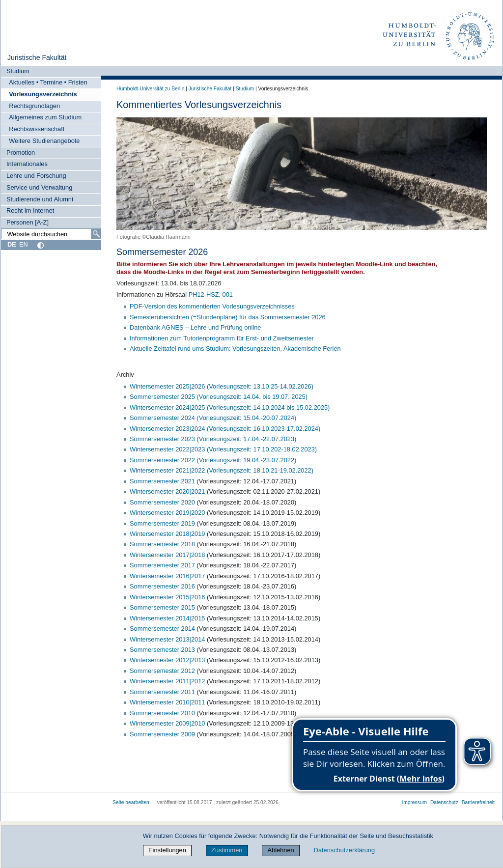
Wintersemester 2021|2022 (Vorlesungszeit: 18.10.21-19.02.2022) (222, 470)
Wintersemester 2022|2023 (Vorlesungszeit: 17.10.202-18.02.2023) (223, 449)
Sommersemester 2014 (162, 629)
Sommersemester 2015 (162, 607)
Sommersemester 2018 (163, 544)
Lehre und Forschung (36, 176)
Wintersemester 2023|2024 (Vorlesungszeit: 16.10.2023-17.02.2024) (225, 429)
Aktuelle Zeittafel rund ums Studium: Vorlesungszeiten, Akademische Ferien (235, 349)
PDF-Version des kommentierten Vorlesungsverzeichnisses (212, 306)
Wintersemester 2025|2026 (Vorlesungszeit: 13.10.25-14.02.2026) (222, 386)
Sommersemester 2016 (162, 586)
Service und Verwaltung (39, 187)
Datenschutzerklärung (344, 850)
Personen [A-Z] (28, 222)
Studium (18, 71)
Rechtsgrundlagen (34, 106)
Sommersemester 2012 (162, 671)
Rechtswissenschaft (37, 129)
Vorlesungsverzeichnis (43, 94)
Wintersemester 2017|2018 (167, 555)
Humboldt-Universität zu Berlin (150, 89)
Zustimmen (227, 850)
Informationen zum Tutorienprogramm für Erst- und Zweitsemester (222, 338)
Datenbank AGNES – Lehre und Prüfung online (196, 327)
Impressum (414, 802)
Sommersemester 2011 (162, 692)
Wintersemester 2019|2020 (167, 513)
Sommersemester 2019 (163, 523)
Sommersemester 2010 (162, 713)
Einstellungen (167, 850)
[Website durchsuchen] (51, 234)
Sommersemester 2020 (163, 502)
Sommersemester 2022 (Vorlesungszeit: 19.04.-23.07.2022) (213, 460)
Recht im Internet (30, 210)
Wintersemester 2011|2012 (167, 681)
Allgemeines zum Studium (45, 117)
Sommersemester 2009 (162, 734)
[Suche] (96, 234)
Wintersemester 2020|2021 (167, 491)
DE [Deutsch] (12, 244)
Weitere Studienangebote (44, 141)
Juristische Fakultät (37, 57)
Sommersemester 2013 (162, 650)
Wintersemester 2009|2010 (167, 723)
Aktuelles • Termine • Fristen (48, 82)
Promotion (21, 153)
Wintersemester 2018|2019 (168, 534)
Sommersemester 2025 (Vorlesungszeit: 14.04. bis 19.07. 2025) (219, 397)
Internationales (27, 164)
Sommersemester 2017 (162, 565)
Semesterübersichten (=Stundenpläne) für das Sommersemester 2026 (228, 317)
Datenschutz (444, 802)
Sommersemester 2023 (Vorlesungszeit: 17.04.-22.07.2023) (213, 439)
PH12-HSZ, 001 (211, 294)
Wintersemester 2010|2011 (167, 702)
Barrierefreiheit (478, 802)
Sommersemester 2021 (163, 481)
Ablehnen (281, 850)
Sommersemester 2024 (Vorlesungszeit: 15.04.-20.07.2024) (213, 418)
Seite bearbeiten (131, 802)
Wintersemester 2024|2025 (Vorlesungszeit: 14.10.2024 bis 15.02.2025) (230, 407)
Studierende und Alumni (40, 199)
